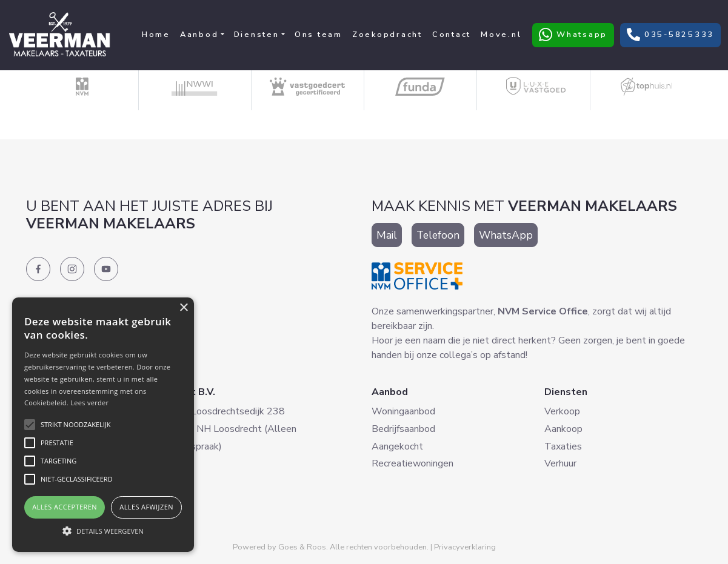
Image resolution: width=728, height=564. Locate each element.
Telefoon (438, 235)
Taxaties (563, 446)
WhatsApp (506, 235)
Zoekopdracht (387, 35)
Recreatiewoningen (412, 463)
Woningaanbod (403, 411)
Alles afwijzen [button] (146, 507)
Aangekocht (397, 446)
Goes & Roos (302, 547)
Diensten (257, 35)
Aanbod (199, 35)
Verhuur (560, 463)
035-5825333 (670, 35)
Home (156, 35)
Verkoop (562, 411)
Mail (387, 235)
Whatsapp (573, 35)
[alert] (103, 425)
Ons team (319, 35)
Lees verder (89, 403)
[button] (103, 531)
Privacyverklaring (465, 547)
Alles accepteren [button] (65, 507)
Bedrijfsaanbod (403, 429)
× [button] (183, 308)
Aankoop (563, 429)
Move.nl (501, 35)
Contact (452, 35)
